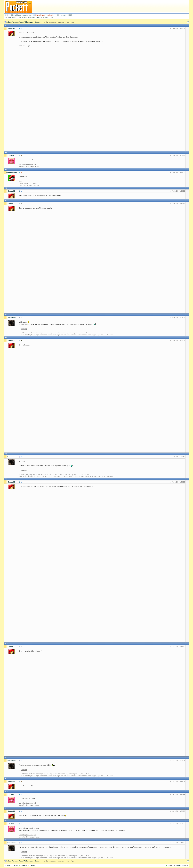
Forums (15, 861)
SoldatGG (11, 28)
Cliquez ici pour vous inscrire (45, 15)
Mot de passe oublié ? (65, 15)
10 (7, 644)
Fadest (19, 18)
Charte (15, 865)
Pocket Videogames (26, 861)
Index (8, 861)
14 (7, 808)
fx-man (12, 156)
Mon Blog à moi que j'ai (27, 164)
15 (7, 821)
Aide (8, 865)
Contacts (24, 865)
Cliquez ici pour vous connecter (22, 15)
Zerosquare (32, 18)
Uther (38, 18)
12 (7, 779)
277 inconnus (44, 18)
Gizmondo (39, 861)
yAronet (178, 865)
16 (7, 840)
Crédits (32, 865)
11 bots (51, 18)
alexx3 (14, 18)
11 (7, 758)
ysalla (10, 18)
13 (7, 791)
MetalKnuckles (11, 172)
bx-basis (25, 18)
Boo (6, 18)
